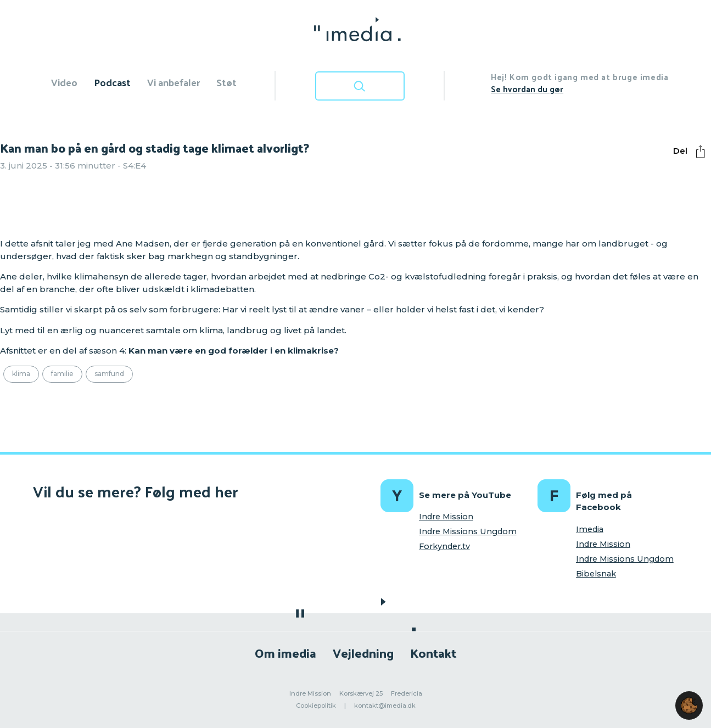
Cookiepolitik (316, 705)
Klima (21, 374)
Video (64, 82)
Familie (62, 374)
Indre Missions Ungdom (468, 531)
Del (692, 152)
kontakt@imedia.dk (385, 705)
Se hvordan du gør (527, 89)
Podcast (112, 82)
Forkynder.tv (444, 546)
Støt (226, 82)
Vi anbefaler (173, 82)
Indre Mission (446, 517)
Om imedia (285, 653)
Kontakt (433, 653)
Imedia (590, 529)
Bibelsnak (596, 574)
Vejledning (363, 653)
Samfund (109, 374)
